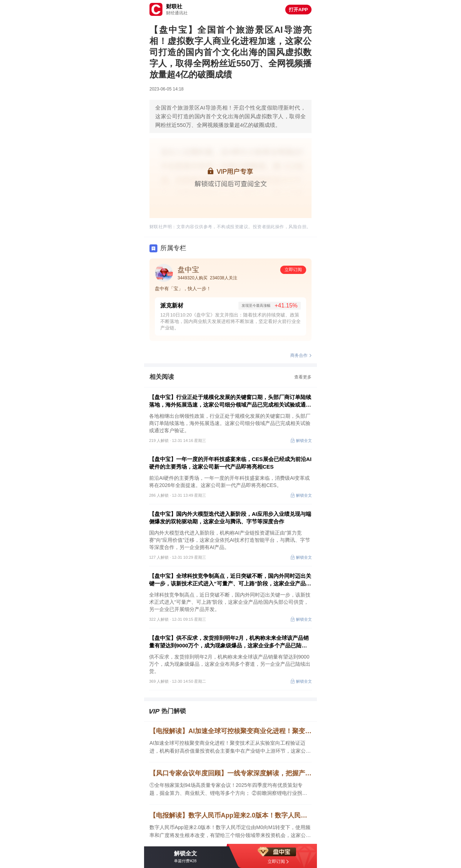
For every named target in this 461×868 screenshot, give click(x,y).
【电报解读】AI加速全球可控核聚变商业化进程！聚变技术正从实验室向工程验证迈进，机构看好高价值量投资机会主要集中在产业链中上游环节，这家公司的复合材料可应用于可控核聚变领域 (230, 731)
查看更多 (303, 377)
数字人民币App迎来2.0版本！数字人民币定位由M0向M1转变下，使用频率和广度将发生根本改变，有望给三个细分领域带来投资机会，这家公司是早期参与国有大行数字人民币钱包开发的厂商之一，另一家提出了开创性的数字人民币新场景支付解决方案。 (230, 832)
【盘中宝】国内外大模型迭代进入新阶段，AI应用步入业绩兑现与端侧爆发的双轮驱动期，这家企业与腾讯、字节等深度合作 (230, 518)
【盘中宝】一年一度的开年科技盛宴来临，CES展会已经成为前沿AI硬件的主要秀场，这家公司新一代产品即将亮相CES (230, 463)
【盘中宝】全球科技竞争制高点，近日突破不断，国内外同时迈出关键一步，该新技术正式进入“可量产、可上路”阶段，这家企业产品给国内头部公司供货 (230, 580)
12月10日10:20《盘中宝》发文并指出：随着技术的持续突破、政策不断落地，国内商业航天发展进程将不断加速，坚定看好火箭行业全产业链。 (230, 321)
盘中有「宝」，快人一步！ (183, 289)
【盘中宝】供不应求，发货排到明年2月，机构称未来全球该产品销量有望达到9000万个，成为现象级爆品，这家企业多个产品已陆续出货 (229, 642)
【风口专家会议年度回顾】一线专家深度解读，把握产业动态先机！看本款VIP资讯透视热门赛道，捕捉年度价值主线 (230, 773)
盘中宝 (188, 270)
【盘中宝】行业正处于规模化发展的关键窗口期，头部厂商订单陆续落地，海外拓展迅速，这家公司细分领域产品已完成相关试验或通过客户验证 (230, 401)
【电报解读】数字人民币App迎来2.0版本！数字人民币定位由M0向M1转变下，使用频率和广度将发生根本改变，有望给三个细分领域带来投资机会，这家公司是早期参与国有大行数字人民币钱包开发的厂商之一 (230, 815)
